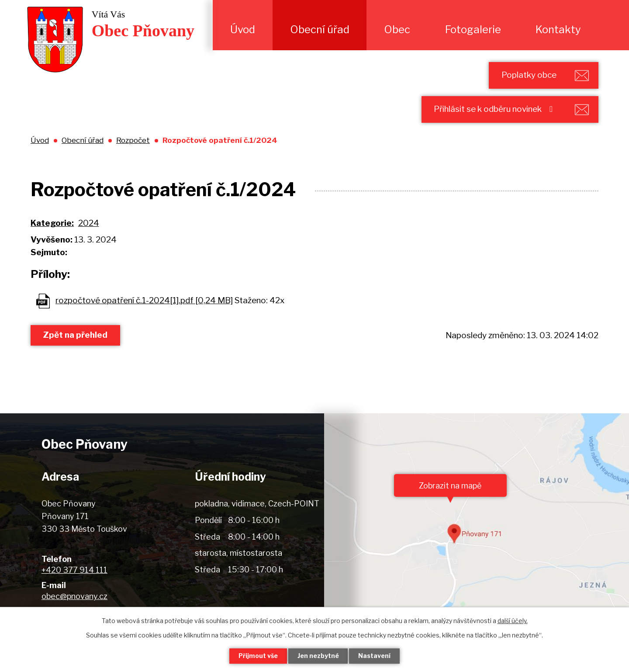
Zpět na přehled (76, 335)
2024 (89, 223)
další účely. (513, 621)
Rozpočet (133, 140)
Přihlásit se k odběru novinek (495, 109)
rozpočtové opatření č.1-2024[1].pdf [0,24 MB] (144, 301)
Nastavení (375, 656)
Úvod (243, 29)
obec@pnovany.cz (74, 597)
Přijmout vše (258, 656)
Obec (397, 29)
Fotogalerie (473, 29)
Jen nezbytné (318, 656)
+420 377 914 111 (74, 570)
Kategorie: (52, 223)
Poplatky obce (529, 75)
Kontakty (558, 29)
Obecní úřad (320, 29)
